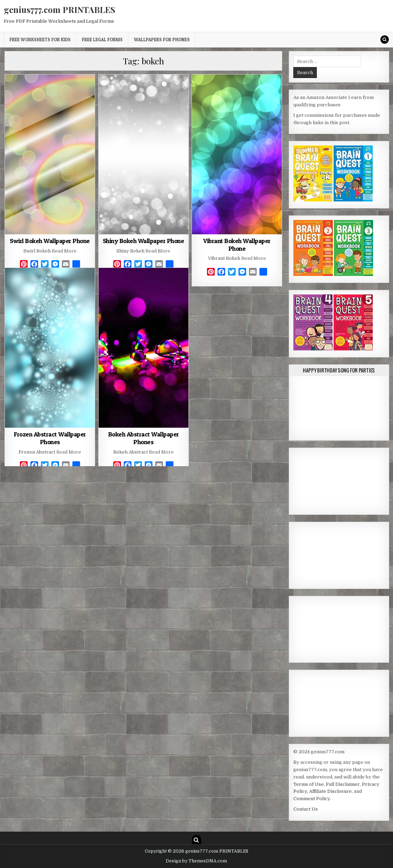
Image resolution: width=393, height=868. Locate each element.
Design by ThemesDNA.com (196, 861)
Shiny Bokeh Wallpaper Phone (144, 241)
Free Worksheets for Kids (40, 40)
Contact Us (306, 809)
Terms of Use (309, 784)
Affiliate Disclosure (330, 791)
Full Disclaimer (343, 784)
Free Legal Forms (102, 40)
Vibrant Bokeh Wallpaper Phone (237, 245)
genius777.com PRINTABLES (60, 9)
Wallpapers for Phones (162, 40)
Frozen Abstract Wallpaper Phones (50, 438)
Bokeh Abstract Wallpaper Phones (144, 438)
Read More (64, 251)
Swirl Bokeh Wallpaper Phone (50, 241)
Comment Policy (312, 799)
